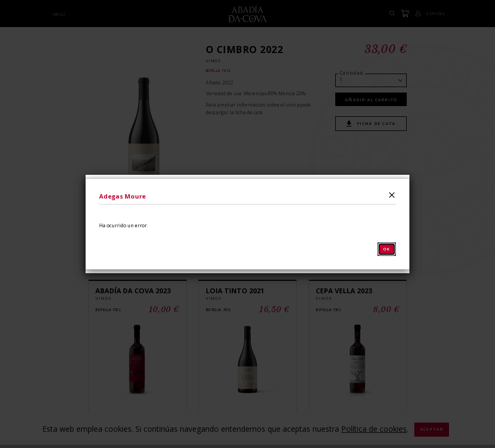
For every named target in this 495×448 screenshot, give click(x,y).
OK (387, 249)
